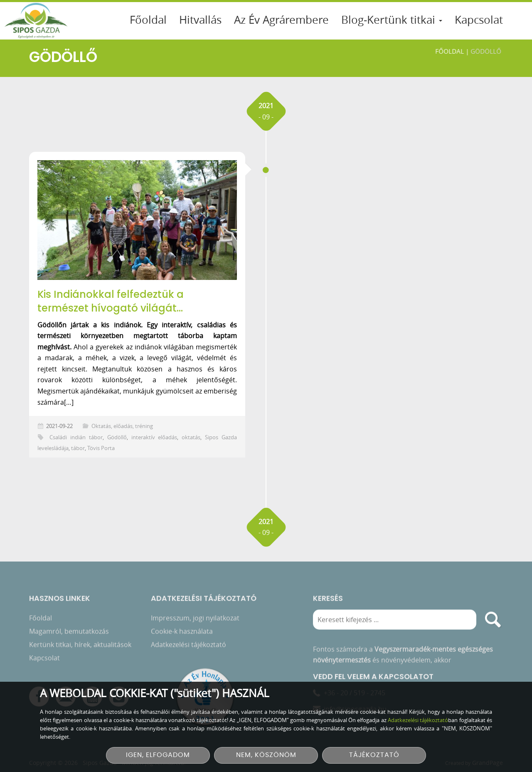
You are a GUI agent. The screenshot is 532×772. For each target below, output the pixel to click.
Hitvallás (200, 20)
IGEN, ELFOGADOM (158, 755)
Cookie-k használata (182, 633)
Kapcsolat (479, 20)
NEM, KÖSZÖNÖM (266, 755)
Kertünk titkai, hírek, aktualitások (80, 646)
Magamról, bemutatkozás (69, 633)
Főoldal (148, 20)
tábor (78, 448)
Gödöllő (117, 437)
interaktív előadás (154, 437)
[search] (493, 621)
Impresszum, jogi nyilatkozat (195, 619)
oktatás (191, 437)
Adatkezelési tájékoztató (188, 646)
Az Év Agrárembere (281, 20)
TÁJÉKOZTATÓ (374, 755)
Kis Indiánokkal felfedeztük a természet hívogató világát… (111, 301)
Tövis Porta (101, 448)
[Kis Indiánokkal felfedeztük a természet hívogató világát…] (137, 220)
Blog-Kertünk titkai (392, 20)
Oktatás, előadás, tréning (122, 426)
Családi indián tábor (76, 437)
